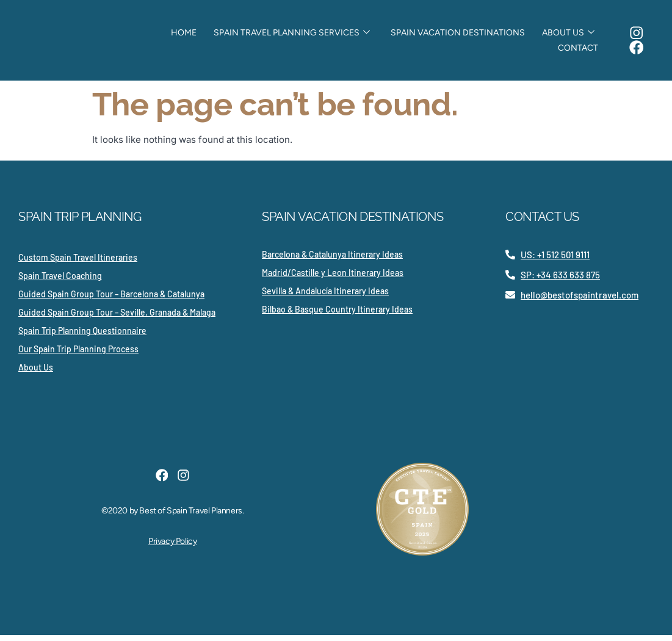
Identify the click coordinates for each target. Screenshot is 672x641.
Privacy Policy (172, 550)
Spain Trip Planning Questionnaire (82, 337)
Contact (572, 51)
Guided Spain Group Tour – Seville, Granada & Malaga (117, 318)
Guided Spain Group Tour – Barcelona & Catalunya (111, 300)
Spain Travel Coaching (60, 282)
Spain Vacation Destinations (457, 36)
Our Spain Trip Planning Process (78, 355)
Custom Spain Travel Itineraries (78, 263)
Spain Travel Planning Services (295, 36)
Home (192, 36)
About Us (562, 36)
